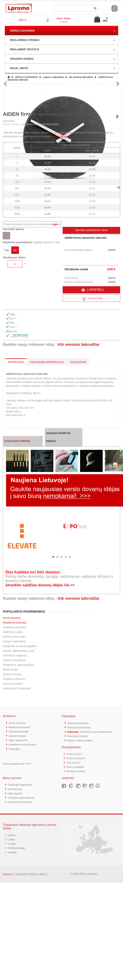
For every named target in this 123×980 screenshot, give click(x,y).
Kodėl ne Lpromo (77, 864)
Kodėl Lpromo (75, 860)
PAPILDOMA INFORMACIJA (47, 470)
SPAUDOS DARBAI (22, 59)
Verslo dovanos (12, 725)
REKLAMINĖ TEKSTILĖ (24, 49)
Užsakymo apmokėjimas (22, 903)
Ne (15, 358)
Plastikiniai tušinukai (15, 730)
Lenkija (12, 948)
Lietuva (12, 940)
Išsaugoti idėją (91, 406)
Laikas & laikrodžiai (53, 77)
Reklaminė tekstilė (19, 838)
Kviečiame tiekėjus (78, 843)
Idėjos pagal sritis (19, 847)
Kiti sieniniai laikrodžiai (78, 452)
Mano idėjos (64, 18)
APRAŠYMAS (16, 470)
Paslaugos (15, 855)
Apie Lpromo (74, 869)
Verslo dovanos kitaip (80, 835)
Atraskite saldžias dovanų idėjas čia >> (40, 692)
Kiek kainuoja (16, 894)
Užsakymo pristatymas (21, 907)
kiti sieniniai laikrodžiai (81, 77)
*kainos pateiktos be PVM (17, 870)
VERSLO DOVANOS (22, 31)
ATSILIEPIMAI (78, 470)
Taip (7, 358)
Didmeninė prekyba (79, 830)
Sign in (23, 20)
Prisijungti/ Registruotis (21, 890)
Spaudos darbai (18, 843)
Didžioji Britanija (17, 952)
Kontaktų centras (76, 877)
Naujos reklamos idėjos (81, 847)
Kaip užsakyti (16, 898)
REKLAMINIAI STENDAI (25, 40)
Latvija (12, 944)
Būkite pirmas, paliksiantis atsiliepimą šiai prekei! (31, 232)
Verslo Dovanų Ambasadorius (92, 839)
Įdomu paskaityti (76, 873)
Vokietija (13, 956)
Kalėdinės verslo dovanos (24, 851)
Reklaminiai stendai (20, 834)
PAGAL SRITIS (19, 68)
